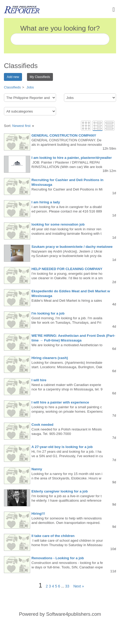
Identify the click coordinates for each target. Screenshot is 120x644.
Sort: (19, 126)
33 (67, 586)
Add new (13, 77)
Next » (77, 586)
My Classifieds (40, 77)
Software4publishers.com (73, 614)
